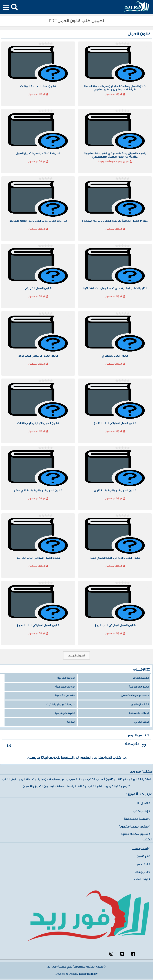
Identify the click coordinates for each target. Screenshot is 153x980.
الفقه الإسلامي (140, 704)
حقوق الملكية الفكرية (134, 827)
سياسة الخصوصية (137, 819)
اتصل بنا (143, 803)
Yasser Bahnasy (88, 974)
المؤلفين (143, 857)
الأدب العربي (141, 722)
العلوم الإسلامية (139, 687)
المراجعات (142, 872)
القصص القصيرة (65, 696)
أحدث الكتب (141, 849)
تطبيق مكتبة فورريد (135, 834)
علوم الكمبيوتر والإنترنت (61, 704)
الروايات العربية (66, 678)
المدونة (71, 722)
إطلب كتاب (141, 811)
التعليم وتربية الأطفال (135, 696)
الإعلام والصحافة (139, 713)
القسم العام (141, 678)
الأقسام (144, 864)
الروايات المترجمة (65, 687)
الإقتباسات (142, 879)
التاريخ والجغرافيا (65, 713)
